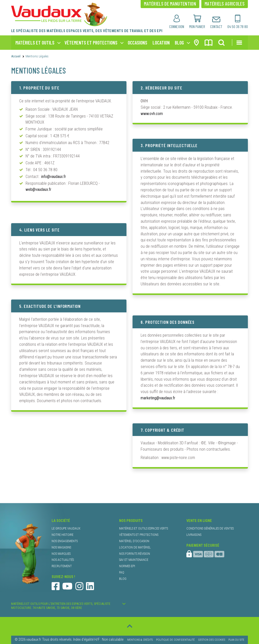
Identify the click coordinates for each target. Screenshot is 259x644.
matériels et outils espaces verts (144, 528)
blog (179, 42)
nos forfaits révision (135, 554)
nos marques (61, 554)
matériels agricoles (225, 4)
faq (122, 572)
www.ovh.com (152, 114)
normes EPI (127, 566)
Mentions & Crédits (140, 640)
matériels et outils (35, 42)
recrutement (62, 566)
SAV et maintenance (134, 560)
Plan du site (236, 640)
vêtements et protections (91, 42)
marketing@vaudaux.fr (158, 398)
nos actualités (63, 560)
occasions (137, 42)
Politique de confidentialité (175, 640)
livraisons (194, 535)
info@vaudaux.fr (54, 177)
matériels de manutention (170, 4)
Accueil (16, 56)
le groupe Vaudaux (66, 528)
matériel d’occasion (134, 541)
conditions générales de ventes (210, 528)
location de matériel (135, 547)
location (161, 42)
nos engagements (65, 541)
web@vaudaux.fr (38, 189)
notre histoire (62, 535)
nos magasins (61, 547)
